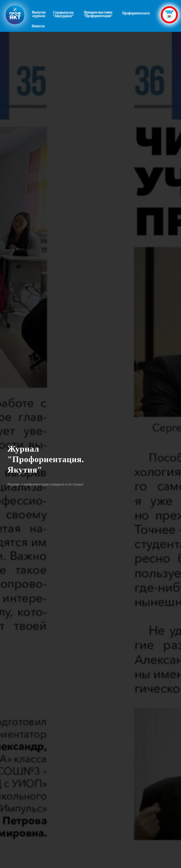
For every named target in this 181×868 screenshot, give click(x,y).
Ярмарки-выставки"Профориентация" (98, 14)
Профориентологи (136, 13)
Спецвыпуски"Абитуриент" (63, 14)
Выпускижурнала (39, 14)
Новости (46, 9)
